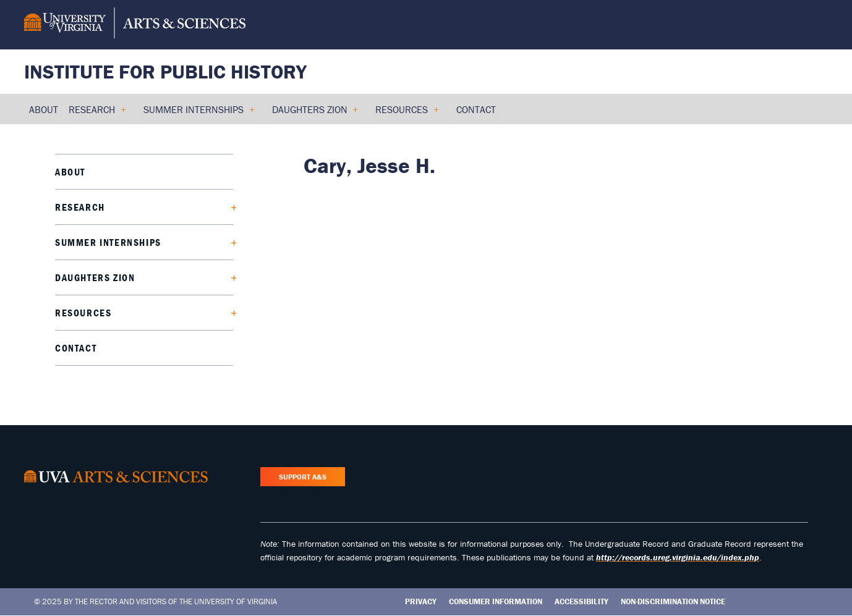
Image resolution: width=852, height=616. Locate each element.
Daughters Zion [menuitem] (315, 114)
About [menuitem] (44, 109)
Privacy (421, 601)
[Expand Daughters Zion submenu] (229, 277)
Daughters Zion (95, 277)
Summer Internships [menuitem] (199, 114)
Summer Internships (108, 242)
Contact (76, 348)
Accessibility (581, 601)
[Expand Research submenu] (229, 207)
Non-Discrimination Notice (673, 601)
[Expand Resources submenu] (229, 313)
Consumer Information (496, 601)
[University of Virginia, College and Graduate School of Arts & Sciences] (135, 25)
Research (80, 207)
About (70, 172)
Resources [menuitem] (407, 114)
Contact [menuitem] (476, 109)
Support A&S (303, 477)
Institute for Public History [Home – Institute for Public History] (165, 71)
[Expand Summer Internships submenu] (229, 242)
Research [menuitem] (97, 114)
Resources (83, 313)
